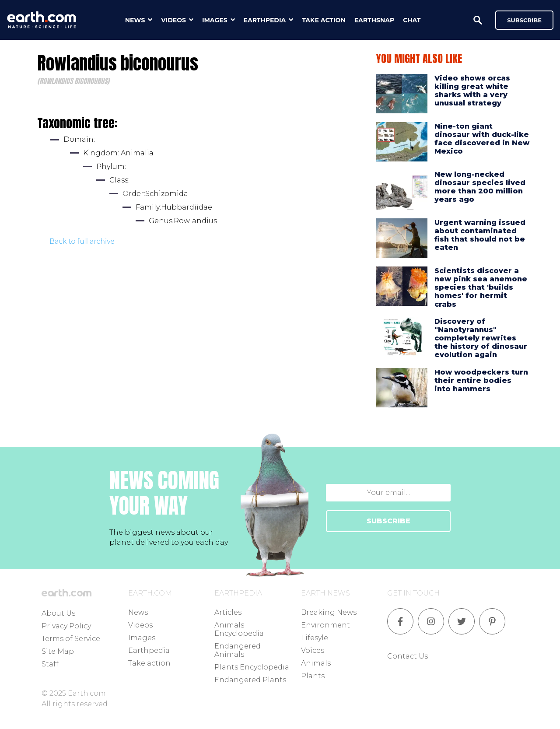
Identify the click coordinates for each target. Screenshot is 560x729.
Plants (313, 676)
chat (412, 20)
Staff (50, 664)
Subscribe (524, 20)
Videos (140, 625)
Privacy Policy (66, 626)
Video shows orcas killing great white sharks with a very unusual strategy (472, 91)
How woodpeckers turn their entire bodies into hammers (481, 380)
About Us (58, 613)
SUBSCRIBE (388, 521)
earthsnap (374, 20)
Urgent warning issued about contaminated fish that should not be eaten (480, 235)
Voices (313, 650)
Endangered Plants (250, 680)
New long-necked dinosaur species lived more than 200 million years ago (480, 187)
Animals (316, 663)
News (138, 612)
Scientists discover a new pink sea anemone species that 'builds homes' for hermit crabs (481, 287)
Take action (149, 663)
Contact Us (408, 656)
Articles (228, 612)
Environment (325, 625)
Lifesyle (315, 638)
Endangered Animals (238, 650)
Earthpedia (149, 650)
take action (324, 20)
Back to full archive (82, 241)
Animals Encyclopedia (239, 629)
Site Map (58, 651)
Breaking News (329, 612)
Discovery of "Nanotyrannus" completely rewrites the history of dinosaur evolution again (481, 338)
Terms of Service (71, 639)
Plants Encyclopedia (252, 667)
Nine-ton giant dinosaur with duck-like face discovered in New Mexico (482, 139)
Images (142, 638)
